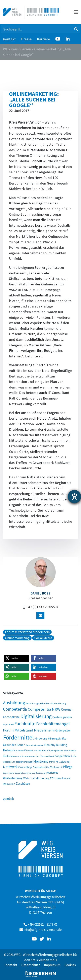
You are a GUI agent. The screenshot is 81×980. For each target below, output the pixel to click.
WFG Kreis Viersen (17, 49)
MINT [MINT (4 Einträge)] (52, 762)
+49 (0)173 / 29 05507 (42, 607)
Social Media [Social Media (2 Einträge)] (9, 773)
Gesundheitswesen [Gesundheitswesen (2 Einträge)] (35, 745)
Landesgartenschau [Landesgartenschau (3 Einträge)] (22, 762)
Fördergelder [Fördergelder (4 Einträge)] (63, 730)
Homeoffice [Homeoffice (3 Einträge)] (22, 750)
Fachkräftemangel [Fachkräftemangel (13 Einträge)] (53, 724)
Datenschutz (31, 965)
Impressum (52, 965)
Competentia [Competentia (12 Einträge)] (15, 709)
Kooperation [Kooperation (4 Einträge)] (62, 756)
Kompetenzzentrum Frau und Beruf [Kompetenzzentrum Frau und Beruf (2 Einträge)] (38, 756)
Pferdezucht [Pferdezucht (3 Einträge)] (56, 767)
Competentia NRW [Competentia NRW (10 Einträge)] (44, 709)
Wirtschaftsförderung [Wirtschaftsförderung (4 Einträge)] (36, 778)
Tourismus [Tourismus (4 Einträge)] (52, 773)
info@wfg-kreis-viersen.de (43, 930)
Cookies (70, 965)
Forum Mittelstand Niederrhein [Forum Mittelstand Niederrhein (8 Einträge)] (28, 730)
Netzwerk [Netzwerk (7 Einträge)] (10, 767)
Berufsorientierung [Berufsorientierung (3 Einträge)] (56, 703)
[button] (17, 658)
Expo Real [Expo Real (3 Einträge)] (8, 724)
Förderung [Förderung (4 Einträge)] (41, 739)
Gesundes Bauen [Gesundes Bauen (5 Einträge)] (14, 745)
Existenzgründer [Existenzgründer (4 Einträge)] (62, 717)
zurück (9, 799)
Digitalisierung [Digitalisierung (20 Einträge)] (36, 716)
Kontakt (9, 39)
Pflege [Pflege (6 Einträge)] (68, 767)
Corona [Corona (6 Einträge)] (66, 709)
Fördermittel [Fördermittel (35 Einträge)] (18, 737)
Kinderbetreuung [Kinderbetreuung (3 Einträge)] (12, 756)
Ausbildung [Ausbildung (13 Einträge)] (14, 703)
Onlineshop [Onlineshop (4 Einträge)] (25, 767)
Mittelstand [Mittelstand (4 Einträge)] (63, 762)
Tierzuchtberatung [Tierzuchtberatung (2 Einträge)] (37, 773)
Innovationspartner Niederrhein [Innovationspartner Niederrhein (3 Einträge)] (59, 750)
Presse (26, 39)
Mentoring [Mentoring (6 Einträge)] (41, 761)
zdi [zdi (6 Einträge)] (52, 778)
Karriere (43, 39)
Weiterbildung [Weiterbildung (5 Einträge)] (13, 778)
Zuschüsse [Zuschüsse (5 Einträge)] (23, 783)
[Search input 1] (37, 29)
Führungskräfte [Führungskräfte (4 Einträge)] (57, 739)
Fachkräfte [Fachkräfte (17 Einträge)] (25, 724)
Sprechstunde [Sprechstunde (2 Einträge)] (21, 773)
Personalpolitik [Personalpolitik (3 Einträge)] (41, 767)
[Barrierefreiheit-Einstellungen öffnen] (74, 497)
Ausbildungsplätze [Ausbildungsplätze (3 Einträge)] (36, 703)
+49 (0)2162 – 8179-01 (43, 924)
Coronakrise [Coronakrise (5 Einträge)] (11, 717)
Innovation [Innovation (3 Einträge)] (35, 750)
